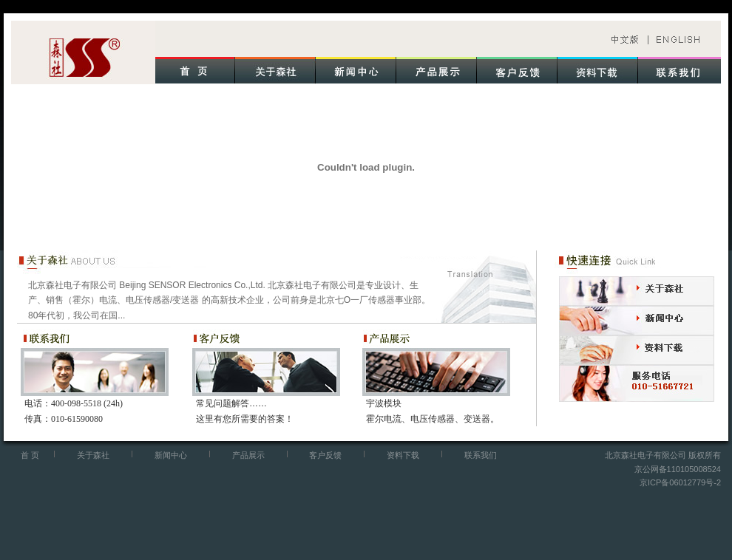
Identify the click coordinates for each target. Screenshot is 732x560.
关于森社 (93, 455)
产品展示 (248, 455)
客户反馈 (325, 455)
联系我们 (481, 455)
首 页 (30, 455)
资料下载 (403, 455)
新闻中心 (171, 455)
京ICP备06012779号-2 (680, 482)
